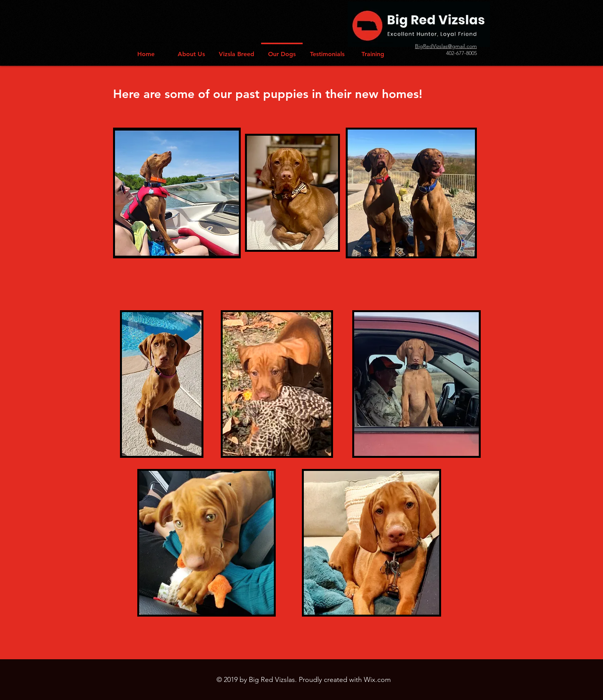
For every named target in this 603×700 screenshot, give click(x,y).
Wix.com (377, 680)
